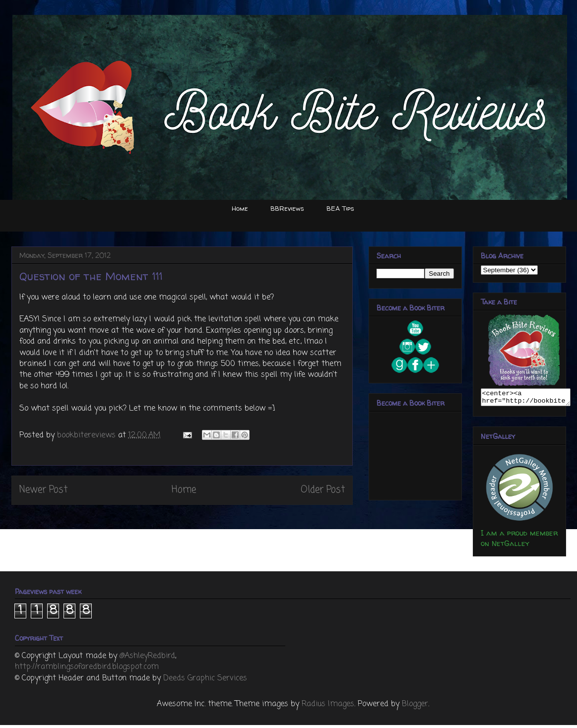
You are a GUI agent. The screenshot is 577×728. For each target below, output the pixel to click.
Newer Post (43, 490)
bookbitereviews (88, 435)
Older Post (323, 490)
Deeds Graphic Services (205, 681)
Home (240, 208)
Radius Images (328, 707)
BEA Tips (340, 208)
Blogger (415, 707)
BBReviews (287, 208)
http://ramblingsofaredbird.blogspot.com (87, 670)
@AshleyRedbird (147, 659)
